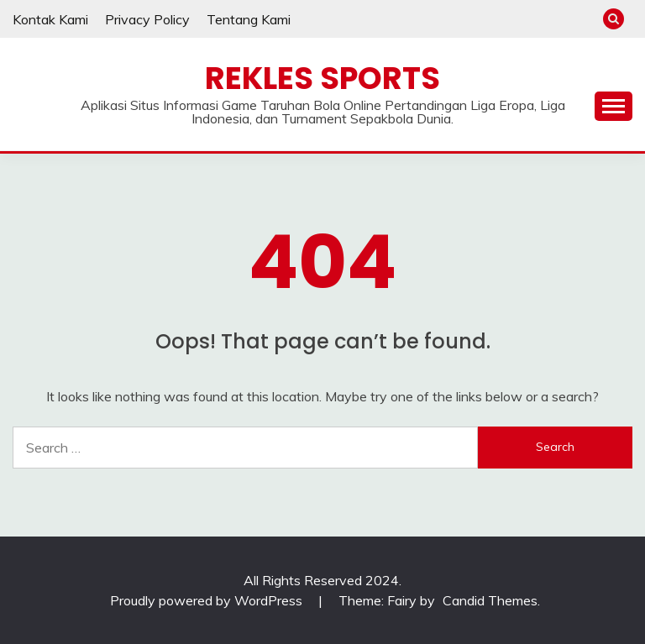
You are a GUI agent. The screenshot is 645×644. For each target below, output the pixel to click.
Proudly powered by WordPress (208, 600)
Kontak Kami (50, 19)
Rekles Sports (322, 78)
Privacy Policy (147, 19)
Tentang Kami (249, 19)
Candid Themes (490, 600)
